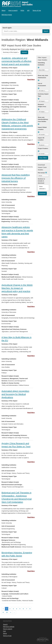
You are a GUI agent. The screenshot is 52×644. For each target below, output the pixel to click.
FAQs (22, 10)
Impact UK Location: (41, 139)
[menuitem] (4, 10)
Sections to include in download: (41, 181)
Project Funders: (43, 148)
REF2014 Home (7, 15)
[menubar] (26, 13)
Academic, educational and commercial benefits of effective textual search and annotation (16, 61)
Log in (48, 20)
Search (5, 624)
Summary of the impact (11, 52)
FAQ (4, 631)
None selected (42, 188)
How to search (13, 10)
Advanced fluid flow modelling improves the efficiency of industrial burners (16, 178)
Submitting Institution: (41, 64)
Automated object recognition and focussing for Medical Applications (15, 394)
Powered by (43, 638)
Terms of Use (37, 10)
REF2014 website (9, 627)
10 (7, 612)
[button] (39, 68)
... (14, 612)
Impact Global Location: (42, 128)
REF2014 (17, 4)
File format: (41, 173)
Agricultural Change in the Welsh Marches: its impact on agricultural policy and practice (17, 288)
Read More (31, 79)
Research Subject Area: (42, 105)
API (28, 10)
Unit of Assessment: (42, 85)
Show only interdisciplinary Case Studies (43, 119)
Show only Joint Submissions (43, 77)
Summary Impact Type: (43, 95)
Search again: (7, 28)
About (4, 10)
